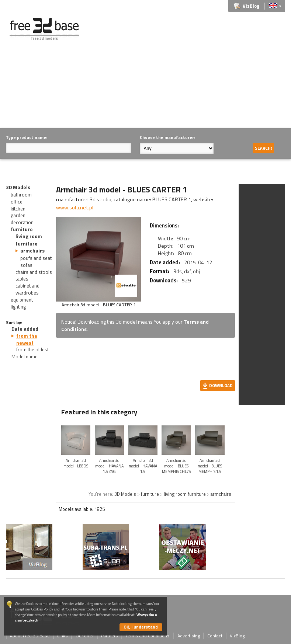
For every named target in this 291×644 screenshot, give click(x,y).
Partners (110, 636)
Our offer (85, 636)
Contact (215, 636)
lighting (18, 307)
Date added (25, 329)
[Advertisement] (192, 69)
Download (221, 385)
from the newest (27, 339)
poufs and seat (36, 258)
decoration (22, 222)
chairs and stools (34, 272)
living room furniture (29, 240)
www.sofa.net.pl (75, 208)
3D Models (18, 187)
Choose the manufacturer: (167, 137)
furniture (22, 229)
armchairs (32, 251)
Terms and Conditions (148, 636)
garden (18, 215)
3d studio (101, 199)
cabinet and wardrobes (27, 289)
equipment (22, 300)
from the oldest (32, 349)
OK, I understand (141, 627)
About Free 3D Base (30, 636)
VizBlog (251, 6)
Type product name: (27, 137)
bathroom (21, 195)
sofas (26, 265)
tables (22, 279)
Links (63, 636)
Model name (25, 356)
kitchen (18, 209)
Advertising (189, 636)
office (17, 202)
